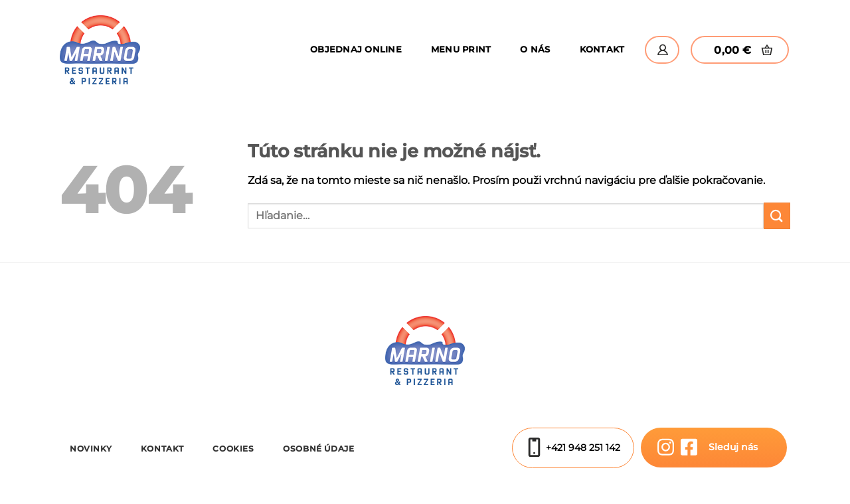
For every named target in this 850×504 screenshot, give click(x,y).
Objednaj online (356, 49)
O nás (535, 49)
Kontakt (602, 49)
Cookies (233, 449)
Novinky (91, 449)
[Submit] (777, 215)
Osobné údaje (318, 449)
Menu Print (461, 49)
